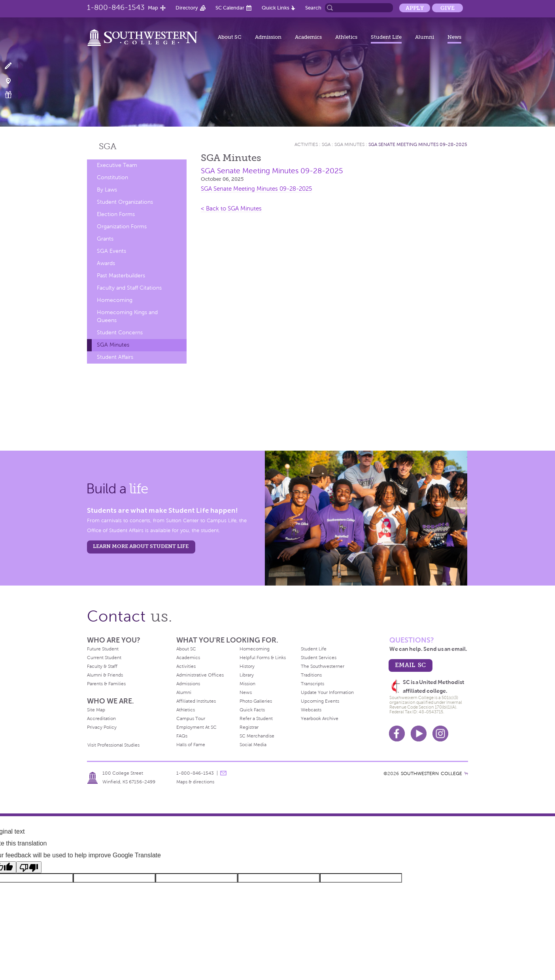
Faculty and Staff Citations (129, 288)
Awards (106, 263)
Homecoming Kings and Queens (127, 316)
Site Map (96, 710)
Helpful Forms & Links (263, 658)
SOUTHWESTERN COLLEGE (431, 773)
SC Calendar (230, 8)
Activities (306, 144)
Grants (105, 239)
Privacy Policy (102, 727)
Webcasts (311, 710)
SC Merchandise (257, 736)
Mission (247, 684)
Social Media (253, 745)
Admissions (188, 684)
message (223, 773)
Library (247, 675)
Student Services (319, 658)
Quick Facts (252, 710)
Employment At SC (196, 727)
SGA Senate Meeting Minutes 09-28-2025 (418, 144)
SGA (108, 146)
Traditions (311, 675)
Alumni (425, 37)
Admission (268, 37)
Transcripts (312, 684)
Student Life (386, 37)
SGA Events (111, 251)
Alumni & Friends (105, 675)
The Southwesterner (323, 666)
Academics (308, 37)
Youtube (419, 734)
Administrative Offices (200, 675)
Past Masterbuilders (121, 276)
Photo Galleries (256, 701)
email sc (410, 665)
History (247, 666)
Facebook (397, 734)
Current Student (104, 658)
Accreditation (101, 718)
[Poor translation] (29, 867)
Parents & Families (106, 684)
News (454, 37)
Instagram (440, 734)
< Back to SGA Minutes (231, 209)
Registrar (249, 727)
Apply (415, 8)
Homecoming (115, 300)
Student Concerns (120, 333)
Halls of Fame (191, 745)
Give (447, 8)
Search (313, 8)
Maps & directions (195, 782)
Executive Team (117, 165)
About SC (230, 37)
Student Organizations (125, 202)
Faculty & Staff (102, 666)
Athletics (346, 37)
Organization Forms (122, 227)
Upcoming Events (320, 701)
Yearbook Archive (320, 718)
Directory (187, 8)
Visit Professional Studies (113, 745)
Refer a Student (256, 718)
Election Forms (116, 214)
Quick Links (276, 8)
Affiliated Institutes (196, 701)
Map (153, 8)
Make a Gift (13, 95)
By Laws (107, 190)
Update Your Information (327, 692)
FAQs (182, 736)
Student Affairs (115, 357)
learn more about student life (141, 546)
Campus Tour (191, 718)
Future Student (103, 649)
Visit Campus (13, 81)
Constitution (112, 177)
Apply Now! (13, 66)
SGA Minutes (113, 345)
